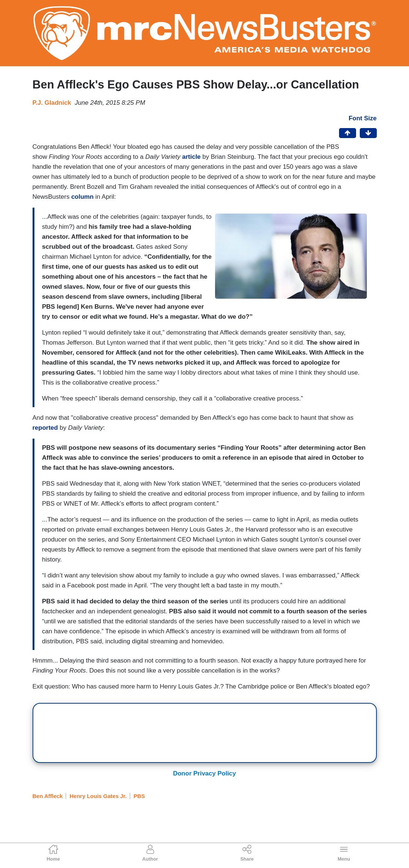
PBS (139, 796)
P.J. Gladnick (52, 103)
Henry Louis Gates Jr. (98, 796)
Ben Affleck (48, 796)
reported (45, 428)
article (191, 157)
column (82, 197)
